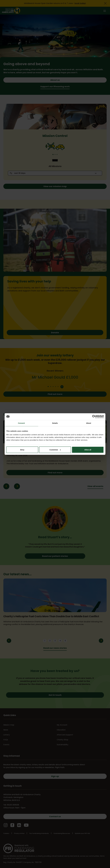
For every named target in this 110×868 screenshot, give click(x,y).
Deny (22, 450)
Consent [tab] (21, 423)
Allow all (88, 450)
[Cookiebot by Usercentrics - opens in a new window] (94, 417)
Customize (55, 450)
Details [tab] (55, 423)
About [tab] (89, 423)
